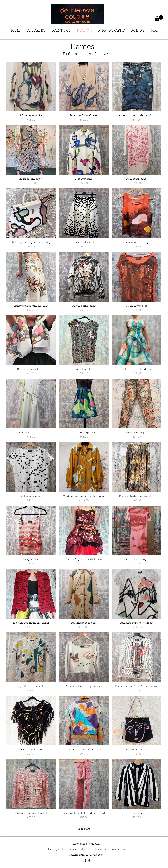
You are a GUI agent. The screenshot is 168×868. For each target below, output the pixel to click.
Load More (84, 829)
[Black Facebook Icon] (89, 860)
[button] (159, 18)
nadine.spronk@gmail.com (86, 855)
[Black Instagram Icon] (84, 860)
